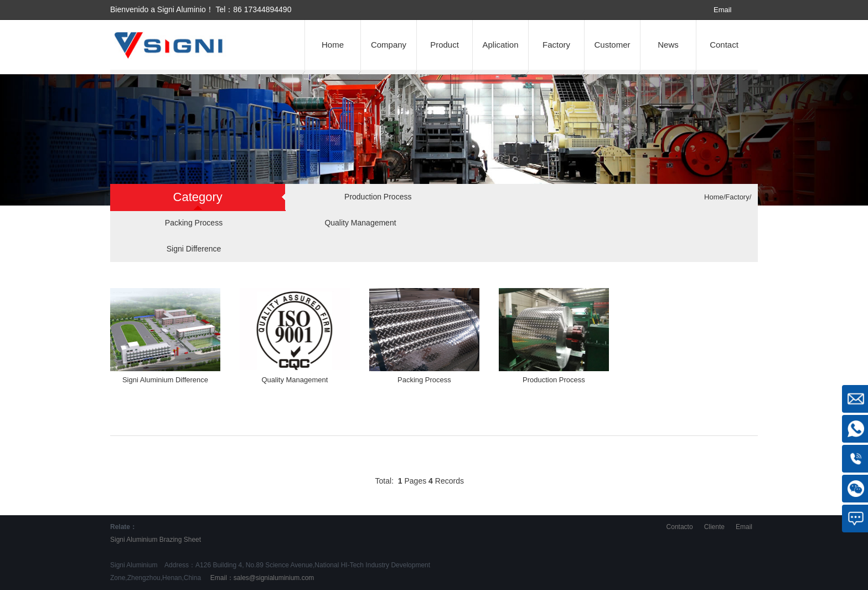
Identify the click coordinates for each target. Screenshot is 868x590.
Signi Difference (194, 249)
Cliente (714, 527)
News (668, 45)
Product (445, 45)
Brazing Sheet (180, 540)
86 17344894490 (262, 9)
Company (389, 45)
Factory (556, 45)
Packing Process (194, 223)
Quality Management (360, 223)
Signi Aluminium (134, 540)
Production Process (378, 197)
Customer (612, 45)
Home (333, 45)
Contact (724, 45)
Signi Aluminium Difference (165, 380)
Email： (261, 578)
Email (723, 10)
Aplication (500, 45)
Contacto (680, 527)
